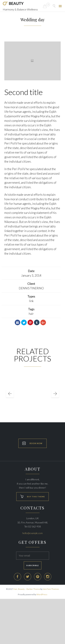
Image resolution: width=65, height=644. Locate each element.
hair (31, 314)
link (31, 301)
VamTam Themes (51, 589)
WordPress (42, 594)
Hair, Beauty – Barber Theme (27, 589)
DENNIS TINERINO (31, 288)
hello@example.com (32, 533)
